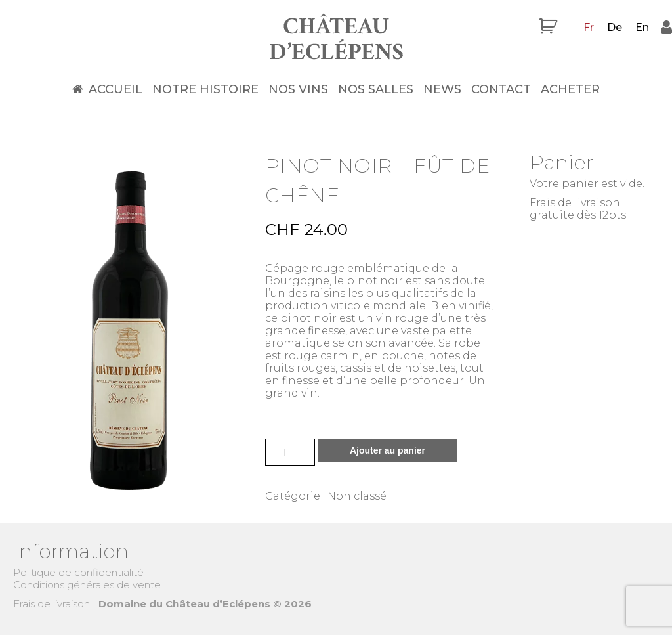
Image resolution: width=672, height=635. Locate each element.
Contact (501, 89)
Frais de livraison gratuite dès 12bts (578, 209)
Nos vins (298, 89)
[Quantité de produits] (290, 452)
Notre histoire (205, 89)
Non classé (357, 496)
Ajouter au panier (388, 450)
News (442, 89)
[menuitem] (589, 28)
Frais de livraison (52, 604)
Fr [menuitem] (589, 27)
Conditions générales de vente (87, 585)
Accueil (115, 89)
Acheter (570, 89)
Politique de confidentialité (78, 572)
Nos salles (376, 89)
